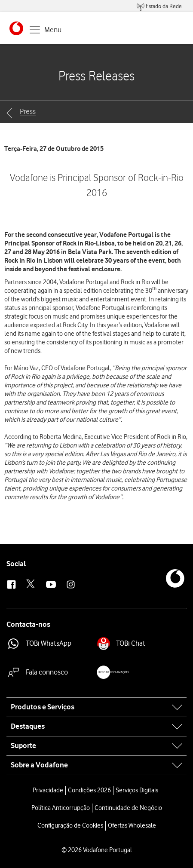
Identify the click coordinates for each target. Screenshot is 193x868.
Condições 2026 (89, 790)
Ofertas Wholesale (132, 825)
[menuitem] (159, 6)
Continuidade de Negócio (128, 808)
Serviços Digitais (137, 790)
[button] (16, 28)
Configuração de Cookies (70, 825)
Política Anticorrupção (61, 808)
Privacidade (48, 790)
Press (28, 111)
